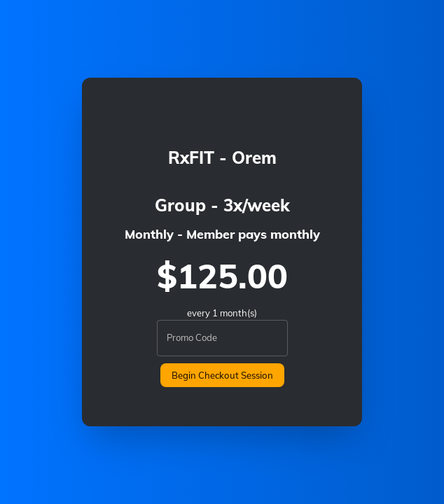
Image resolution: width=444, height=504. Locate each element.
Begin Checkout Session (222, 375)
